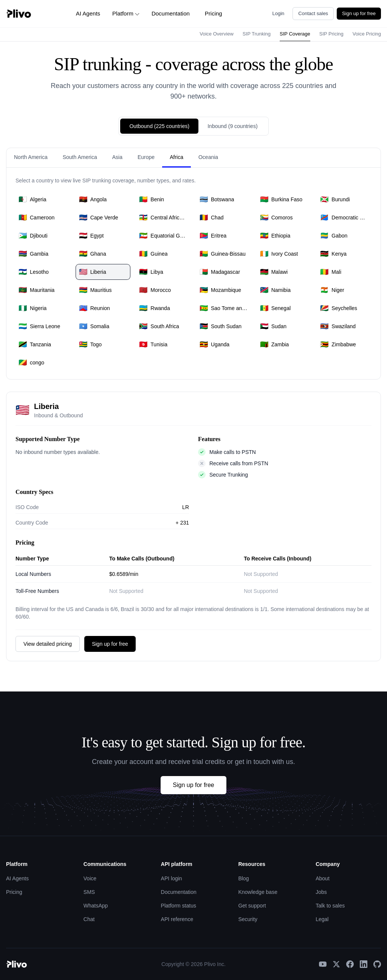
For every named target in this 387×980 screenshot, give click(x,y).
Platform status (179, 906)
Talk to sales (330, 906)
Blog (243, 878)
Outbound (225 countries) (159, 126)
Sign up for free (359, 13)
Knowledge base (258, 892)
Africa (176, 157)
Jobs (321, 892)
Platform (126, 13)
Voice (90, 878)
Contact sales (313, 13)
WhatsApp (96, 906)
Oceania (208, 157)
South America (80, 157)
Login (279, 13)
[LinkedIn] (364, 964)
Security (248, 919)
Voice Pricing (367, 34)
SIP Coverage (295, 34)
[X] (336, 964)
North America (31, 157)
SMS (89, 892)
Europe (146, 157)
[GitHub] (377, 964)
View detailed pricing (48, 644)
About (323, 878)
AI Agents (88, 13)
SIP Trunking (257, 34)
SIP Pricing (331, 34)
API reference (177, 919)
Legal (322, 919)
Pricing (214, 13)
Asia (117, 157)
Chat (89, 919)
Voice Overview (217, 34)
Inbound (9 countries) (232, 126)
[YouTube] (323, 964)
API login (172, 878)
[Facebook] (350, 964)
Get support (252, 906)
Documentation (171, 13)
